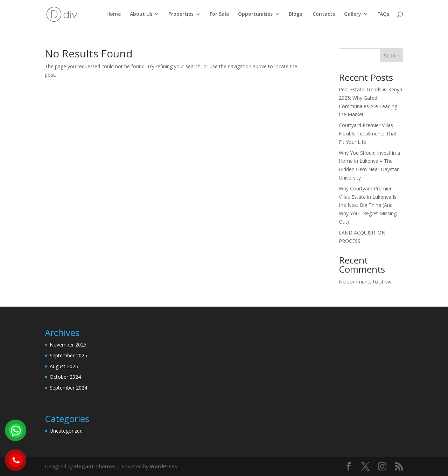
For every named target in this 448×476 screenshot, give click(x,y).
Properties (181, 14)
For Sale (219, 14)
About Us (141, 14)
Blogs (295, 14)
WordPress (163, 466)
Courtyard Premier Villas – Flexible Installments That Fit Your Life (368, 134)
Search (392, 55)
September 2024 (68, 388)
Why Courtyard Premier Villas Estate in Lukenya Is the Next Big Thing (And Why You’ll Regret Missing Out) (368, 205)
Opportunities (255, 14)
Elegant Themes (95, 466)
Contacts (323, 14)
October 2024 (65, 377)
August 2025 (64, 366)
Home (114, 14)
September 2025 (68, 355)
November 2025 (68, 345)
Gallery (353, 14)
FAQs (383, 14)
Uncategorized (66, 431)
